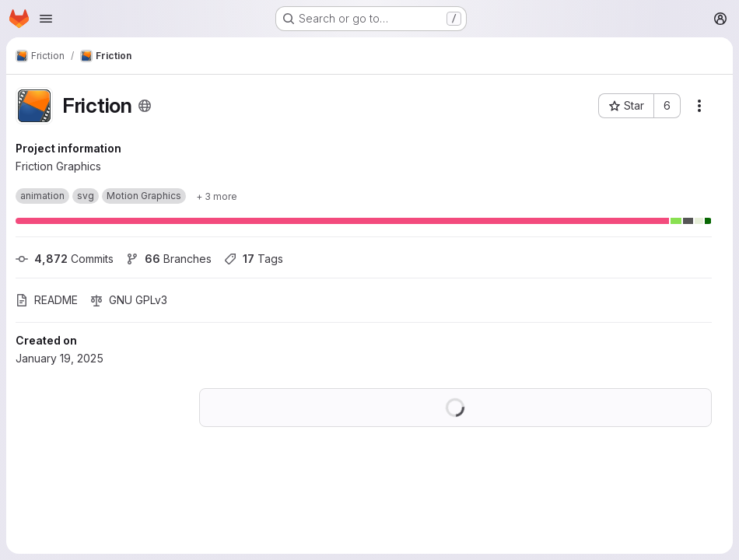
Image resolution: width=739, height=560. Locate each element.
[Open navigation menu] (46, 19)
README (47, 300)
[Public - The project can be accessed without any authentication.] (145, 106)
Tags (254, 259)
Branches (169, 259)
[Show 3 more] (217, 196)
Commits (65, 259)
